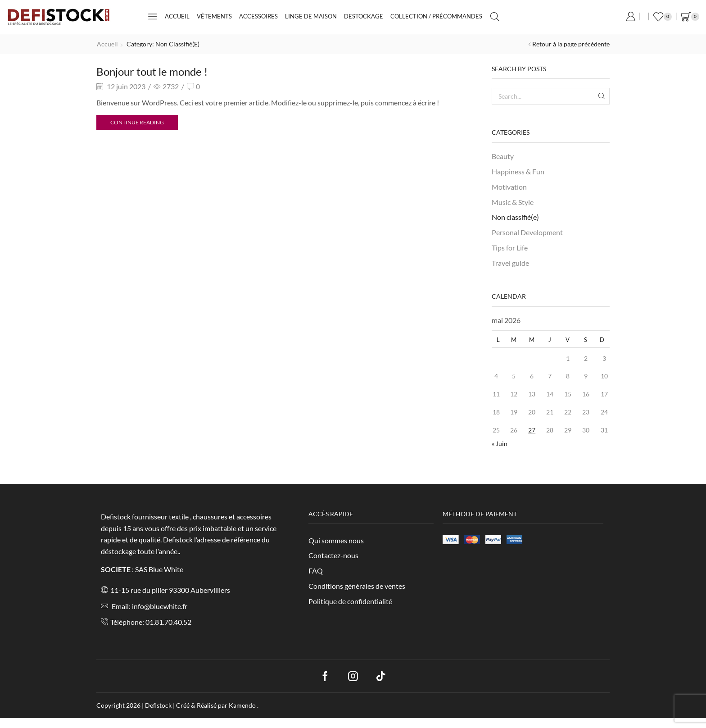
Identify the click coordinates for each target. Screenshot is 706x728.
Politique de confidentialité (350, 601)
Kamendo (243, 705)
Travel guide (510, 263)
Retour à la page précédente (571, 44)
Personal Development (527, 232)
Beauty (503, 156)
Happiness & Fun (518, 171)
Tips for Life (510, 248)
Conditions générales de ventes (357, 586)
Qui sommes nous (336, 540)
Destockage (364, 16)
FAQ (316, 571)
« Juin (500, 444)
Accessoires (258, 16)
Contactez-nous (333, 555)
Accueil (177, 16)
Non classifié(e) (515, 217)
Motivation (509, 187)
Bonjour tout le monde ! (152, 71)
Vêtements (214, 16)
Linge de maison (311, 16)
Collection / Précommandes (436, 16)
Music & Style (513, 202)
